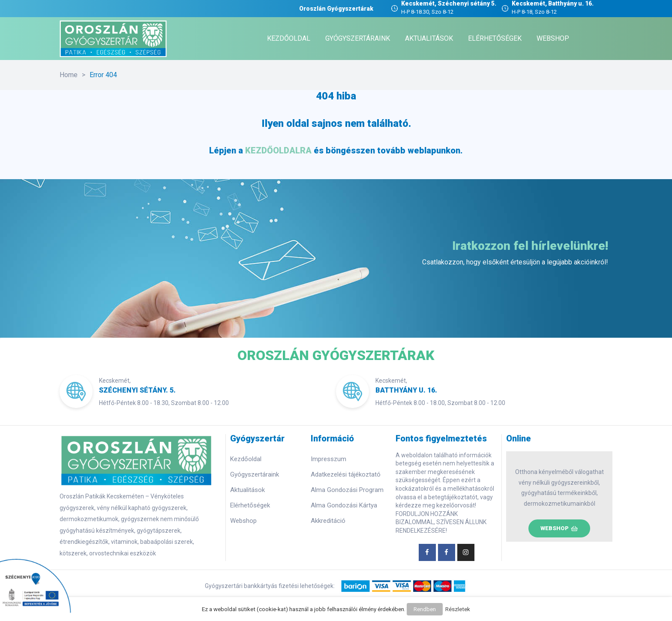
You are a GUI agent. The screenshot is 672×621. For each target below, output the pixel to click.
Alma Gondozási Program (347, 490)
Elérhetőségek (250, 505)
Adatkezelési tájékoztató (346, 474)
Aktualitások (247, 490)
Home (69, 75)
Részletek (456, 610)
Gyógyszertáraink (255, 474)
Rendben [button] (425, 610)
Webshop (243, 521)
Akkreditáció (328, 521)
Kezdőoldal (246, 459)
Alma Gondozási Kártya (344, 505)
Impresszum (328, 459)
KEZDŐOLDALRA (278, 150)
